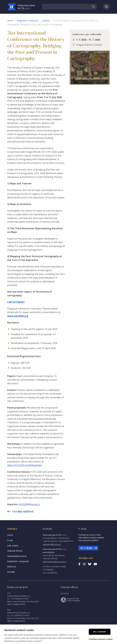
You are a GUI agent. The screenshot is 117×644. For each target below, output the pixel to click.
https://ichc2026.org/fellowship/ (24, 465)
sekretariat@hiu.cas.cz (52, 544)
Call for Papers (16, 302)
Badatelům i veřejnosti (28, 21)
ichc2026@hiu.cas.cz (29, 504)
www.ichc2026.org (18, 316)
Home (10, 21)
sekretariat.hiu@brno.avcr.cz (55, 562)
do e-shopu (86, 548)
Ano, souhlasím (100, 632)
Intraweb (65, 593)
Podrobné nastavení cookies (101, 639)
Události (46, 21)
